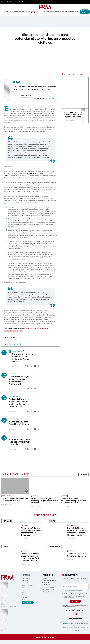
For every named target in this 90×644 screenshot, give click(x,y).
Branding (25, 551)
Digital (47, 12)
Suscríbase (45, 578)
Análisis (24, 525)
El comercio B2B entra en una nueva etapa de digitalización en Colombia (31, 532)
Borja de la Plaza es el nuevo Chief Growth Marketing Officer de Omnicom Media (19, 403)
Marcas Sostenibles (36, 12)
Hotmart (13, 338)
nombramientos (73, 525)
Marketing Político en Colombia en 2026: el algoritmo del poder (73, 115)
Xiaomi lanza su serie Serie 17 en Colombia (19, 423)
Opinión (65, 12)
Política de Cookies (48, 592)
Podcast (58, 12)
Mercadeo (18, 12)
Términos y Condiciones (49, 587)
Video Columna (7, 496)
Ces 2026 (64, 496)
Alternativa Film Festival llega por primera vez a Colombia (20, 442)
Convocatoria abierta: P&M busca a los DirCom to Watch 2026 (23, 358)
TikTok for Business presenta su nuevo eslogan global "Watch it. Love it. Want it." (31, 557)
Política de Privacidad (48, 589)
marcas (34, 496)
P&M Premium (84, 12)
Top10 (77, 12)
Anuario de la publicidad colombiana (49, 581)
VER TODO (84, 475)
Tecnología (72, 551)
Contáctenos (46, 585)
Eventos (71, 12)
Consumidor (26, 12)
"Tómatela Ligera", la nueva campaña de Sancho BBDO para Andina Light (19, 380)
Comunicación (8, 12)
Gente (52, 12)
